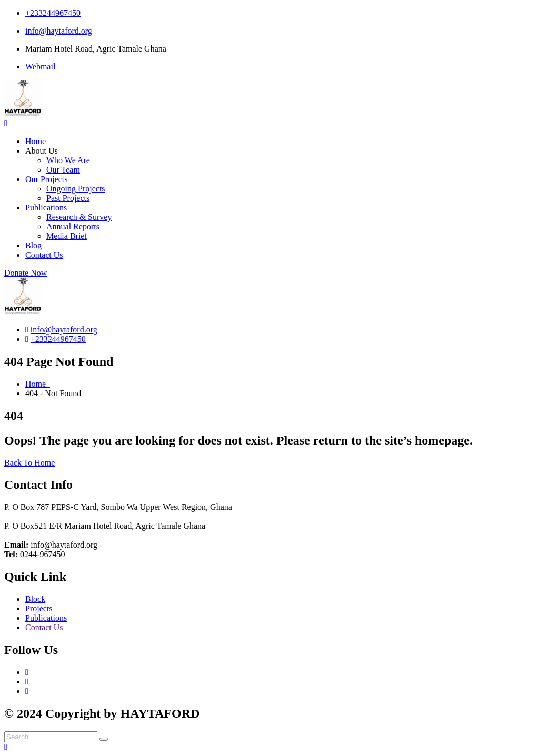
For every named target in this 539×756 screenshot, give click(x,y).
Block (35, 599)
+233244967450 (53, 13)
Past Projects (68, 198)
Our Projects (46, 179)
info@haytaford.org (59, 31)
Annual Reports (73, 226)
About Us (42, 151)
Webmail (40, 67)
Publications (46, 208)
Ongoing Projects (76, 189)
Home (36, 141)
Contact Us (44, 255)
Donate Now (26, 273)
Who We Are (68, 160)
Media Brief (67, 236)
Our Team (63, 170)
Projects (39, 608)
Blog (33, 245)
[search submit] (104, 739)
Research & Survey (79, 217)
